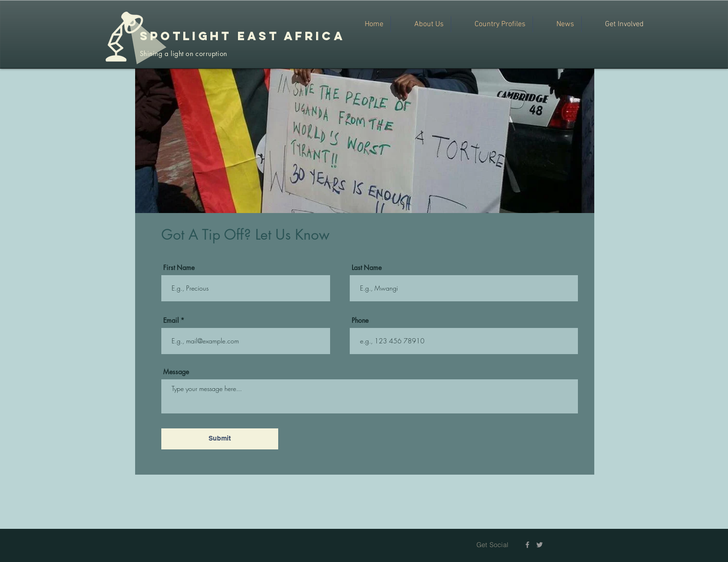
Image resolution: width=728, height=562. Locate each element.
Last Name (367, 268)
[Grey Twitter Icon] (540, 545)
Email (171, 320)
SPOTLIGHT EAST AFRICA (242, 36)
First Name (179, 268)
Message (176, 372)
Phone (360, 320)
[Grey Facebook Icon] (527, 545)
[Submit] (220, 439)
